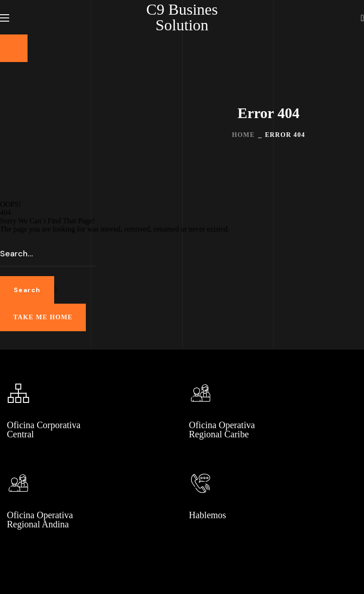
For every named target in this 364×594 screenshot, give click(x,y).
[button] (362, 17)
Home (243, 135)
